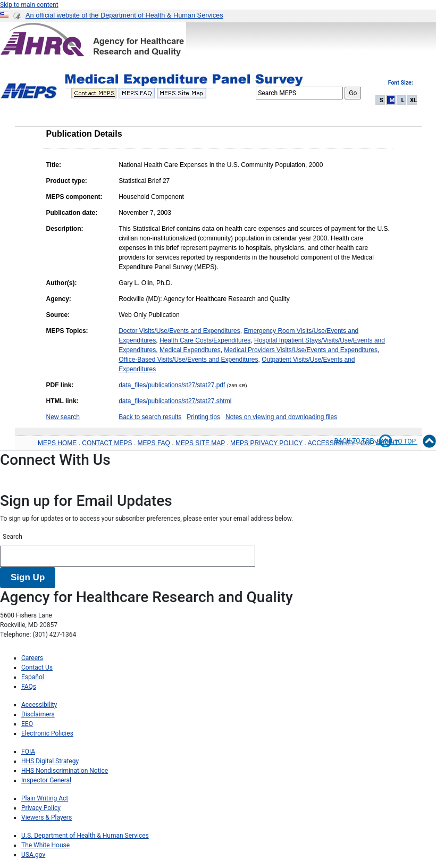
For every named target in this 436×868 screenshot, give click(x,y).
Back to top (363, 441)
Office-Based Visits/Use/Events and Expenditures (188, 360)
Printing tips (203, 417)
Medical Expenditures (190, 350)
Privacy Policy (41, 808)
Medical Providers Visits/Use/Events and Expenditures (301, 350)
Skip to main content (29, 5)
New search (63, 417)
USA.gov (33, 855)
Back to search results (150, 417)
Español (33, 677)
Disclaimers (38, 714)
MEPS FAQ (154, 443)
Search (12, 537)
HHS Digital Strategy (50, 761)
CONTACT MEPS (107, 443)
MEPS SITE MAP (200, 443)
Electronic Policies (47, 733)
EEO (27, 724)
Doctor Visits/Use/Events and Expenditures (179, 331)
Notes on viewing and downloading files (281, 417)
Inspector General (46, 780)
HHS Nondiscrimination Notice (65, 771)
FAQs (29, 687)
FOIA (28, 752)
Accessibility (39, 705)
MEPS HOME (57, 443)
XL (413, 100)
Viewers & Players (47, 817)
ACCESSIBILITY (332, 443)
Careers (32, 658)
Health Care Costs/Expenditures (205, 340)
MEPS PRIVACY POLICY (266, 443)
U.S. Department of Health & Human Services (85, 836)
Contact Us (37, 667)
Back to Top (406, 441)
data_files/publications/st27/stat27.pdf (172, 385)
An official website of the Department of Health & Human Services (124, 15)
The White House (45, 845)
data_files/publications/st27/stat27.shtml (175, 401)
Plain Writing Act (45, 798)
